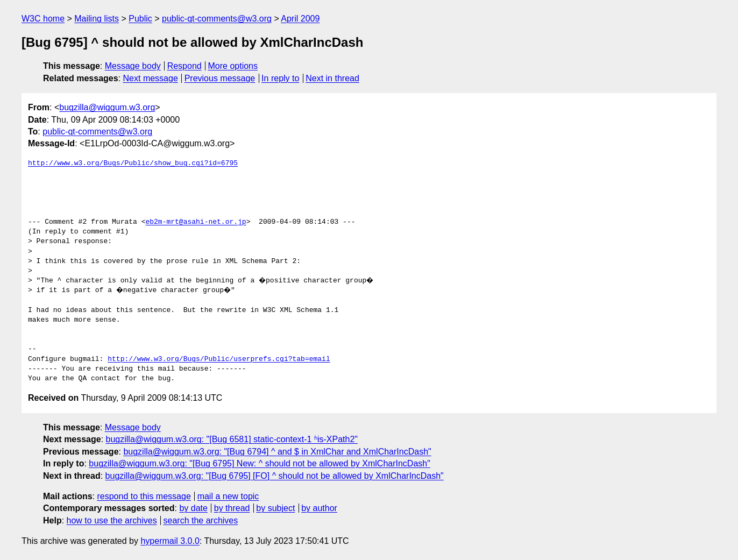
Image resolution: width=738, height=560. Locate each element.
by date (193, 508)
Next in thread (332, 78)
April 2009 (300, 19)
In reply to (280, 78)
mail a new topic (228, 496)
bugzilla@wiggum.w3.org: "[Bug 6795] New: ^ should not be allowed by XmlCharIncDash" (260, 463)
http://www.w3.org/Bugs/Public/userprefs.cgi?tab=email (219, 359)
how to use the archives (112, 520)
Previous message (220, 78)
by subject (275, 508)
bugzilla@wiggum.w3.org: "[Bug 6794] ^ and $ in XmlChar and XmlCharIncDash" (277, 452)
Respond (184, 66)
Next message (151, 78)
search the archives (201, 520)
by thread (232, 508)
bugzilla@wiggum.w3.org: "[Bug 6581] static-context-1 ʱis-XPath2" (232, 439)
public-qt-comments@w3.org (217, 19)
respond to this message (144, 496)
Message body (133, 66)
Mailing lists (97, 19)
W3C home (43, 19)
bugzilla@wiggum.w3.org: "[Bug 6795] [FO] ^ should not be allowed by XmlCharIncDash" (275, 476)
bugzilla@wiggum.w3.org (107, 107)
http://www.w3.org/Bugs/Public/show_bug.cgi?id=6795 (133, 164)
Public (140, 19)
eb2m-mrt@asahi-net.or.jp (196, 222)
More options (233, 66)
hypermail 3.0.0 (170, 541)
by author (319, 508)
